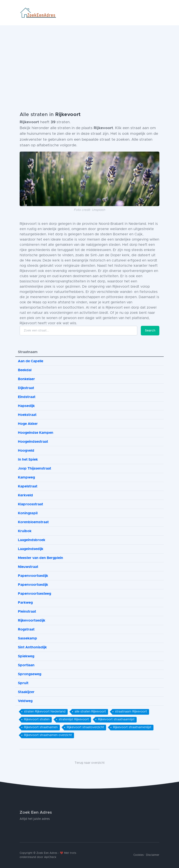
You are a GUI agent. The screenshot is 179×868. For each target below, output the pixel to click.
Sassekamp (28, 638)
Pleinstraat (27, 612)
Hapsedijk (26, 406)
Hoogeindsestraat (33, 442)
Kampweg (26, 477)
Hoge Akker (28, 424)
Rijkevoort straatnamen (41, 727)
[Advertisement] (89, 58)
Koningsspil (28, 513)
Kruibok (25, 531)
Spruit (23, 683)
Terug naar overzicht (90, 763)
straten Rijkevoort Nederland (45, 712)
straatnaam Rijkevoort (131, 712)
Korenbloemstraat (33, 522)
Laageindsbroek (32, 540)
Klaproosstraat (30, 504)
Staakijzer (26, 692)
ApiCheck (50, 857)
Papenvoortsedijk (33, 576)
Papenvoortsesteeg (34, 594)
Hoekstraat (27, 415)
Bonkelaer (26, 379)
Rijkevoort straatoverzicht (85, 727)
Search (150, 331)
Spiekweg (26, 656)
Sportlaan (26, 665)
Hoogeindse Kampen (36, 433)
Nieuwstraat (28, 567)
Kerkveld (25, 495)
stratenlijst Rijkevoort (74, 719)
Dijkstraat (26, 388)
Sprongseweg (30, 674)
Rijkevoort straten (37, 719)
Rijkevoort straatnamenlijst (132, 727)
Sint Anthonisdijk (32, 647)
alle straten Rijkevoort (90, 712)
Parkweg (25, 603)
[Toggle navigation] (158, 13)
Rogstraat (26, 629)
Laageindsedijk (31, 549)
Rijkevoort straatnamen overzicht (48, 735)
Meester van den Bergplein (40, 558)
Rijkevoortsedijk (32, 620)
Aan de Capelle (31, 361)
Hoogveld (26, 451)
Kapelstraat (28, 486)
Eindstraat (27, 397)
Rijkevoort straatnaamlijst (116, 719)
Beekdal (25, 370)
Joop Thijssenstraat (34, 468)
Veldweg (25, 701)
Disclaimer (153, 855)
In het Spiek (28, 460)
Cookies (139, 855)
